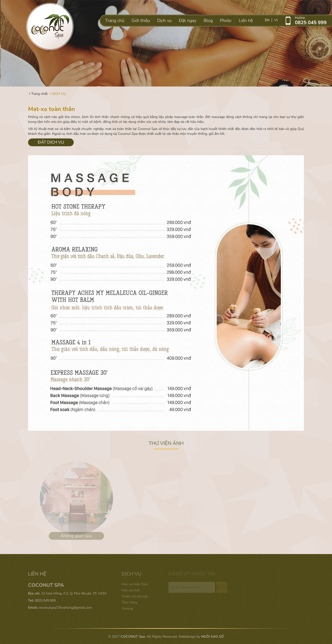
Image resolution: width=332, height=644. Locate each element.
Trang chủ (115, 20)
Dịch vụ (164, 20)
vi (276, 20)
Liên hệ (246, 20)
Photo (226, 20)
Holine (313, 20)
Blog (208, 20)
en (267, 20)
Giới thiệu (141, 20)
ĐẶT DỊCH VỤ (51, 142)
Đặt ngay (188, 20)
